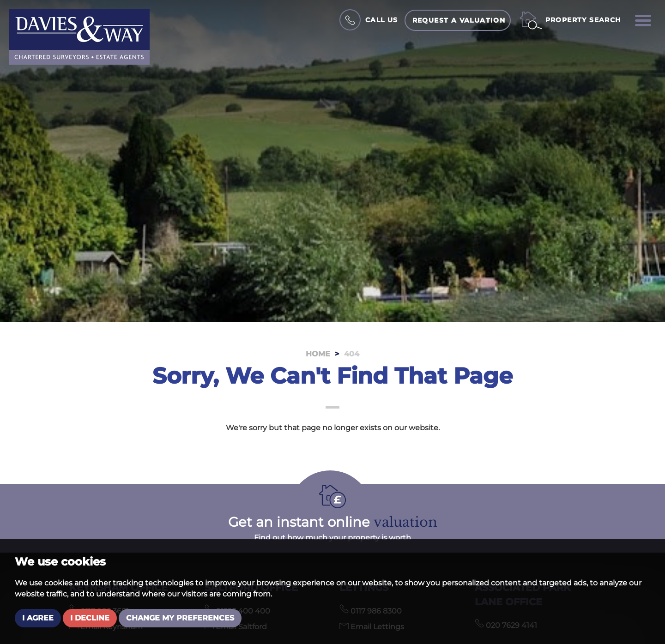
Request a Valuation (459, 20)
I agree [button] (38, 618)
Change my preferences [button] (180, 618)
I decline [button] (90, 618)
